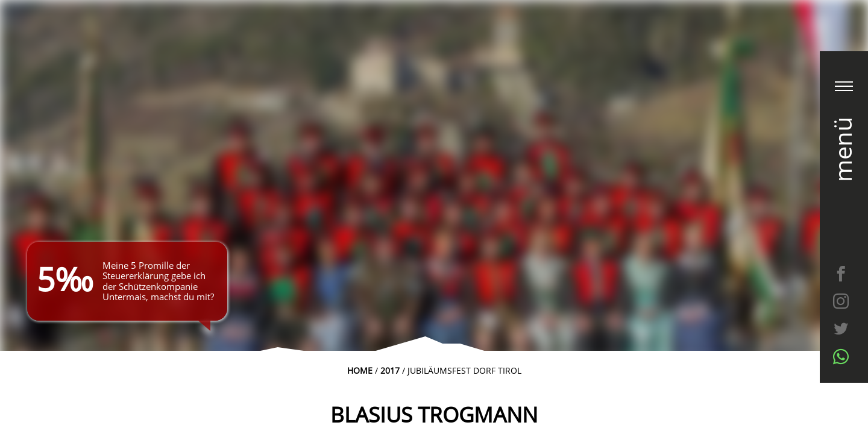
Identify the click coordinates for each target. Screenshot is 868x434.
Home (360, 370)
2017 (390, 370)
